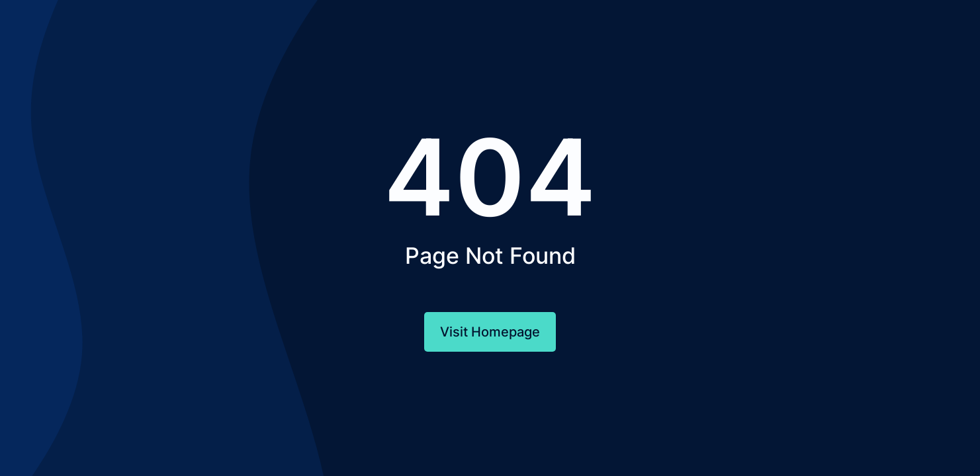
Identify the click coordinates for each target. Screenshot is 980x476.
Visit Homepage (490, 332)
